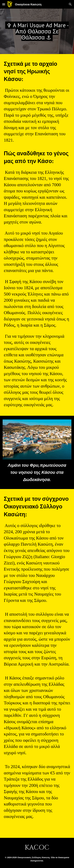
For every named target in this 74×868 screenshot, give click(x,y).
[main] (37, 31)
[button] (4, 4)
